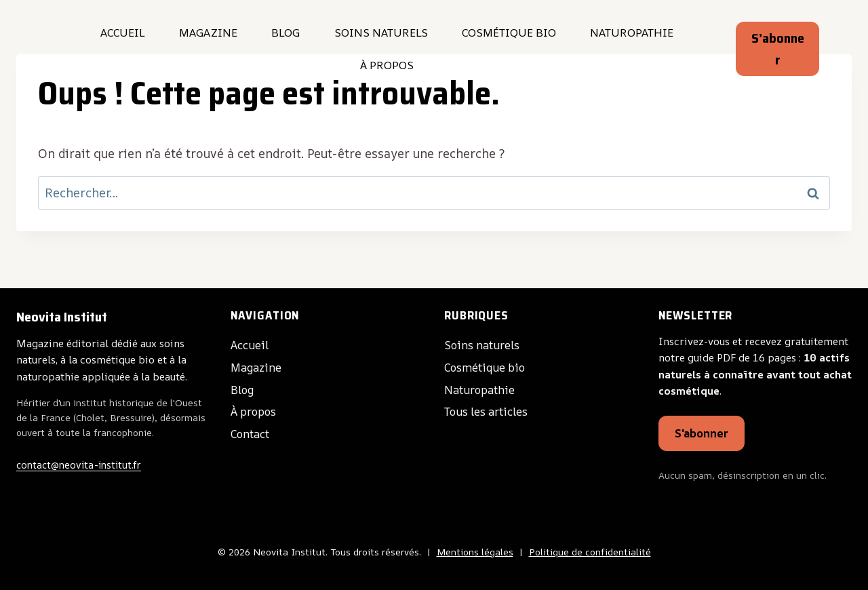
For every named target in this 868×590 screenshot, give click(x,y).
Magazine (208, 33)
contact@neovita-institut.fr (79, 462)
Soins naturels (381, 33)
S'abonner (704, 432)
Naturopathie (632, 33)
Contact (253, 430)
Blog (285, 33)
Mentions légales (475, 552)
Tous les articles (492, 408)
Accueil (123, 33)
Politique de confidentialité (590, 552)
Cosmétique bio (509, 33)
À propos (387, 65)
